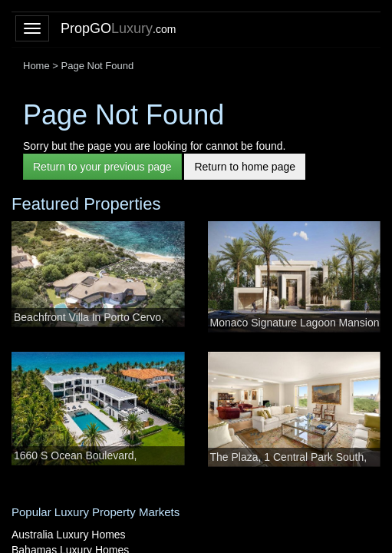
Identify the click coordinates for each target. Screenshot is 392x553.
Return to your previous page (102, 167)
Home (36, 66)
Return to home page (245, 167)
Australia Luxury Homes (69, 535)
